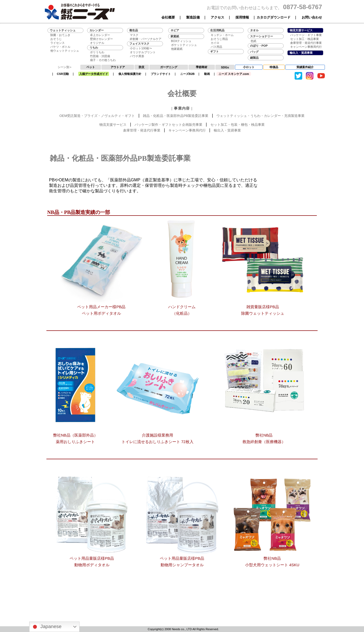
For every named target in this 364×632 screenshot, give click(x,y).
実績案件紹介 (305, 67)
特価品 (274, 67)
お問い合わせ (312, 17)
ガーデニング (169, 67)
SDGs (225, 67)
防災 (142, 67)
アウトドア (118, 67)
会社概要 (168, 17)
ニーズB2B (187, 74)
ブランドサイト (161, 74)
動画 (207, 74)
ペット (91, 67)
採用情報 (242, 17)
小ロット (249, 67)
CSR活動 (63, 74)
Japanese (46, 627)
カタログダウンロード (274, 17)
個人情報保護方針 (130, 74)
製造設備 (193, 17)
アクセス (217, 17)
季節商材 (202, 67)
